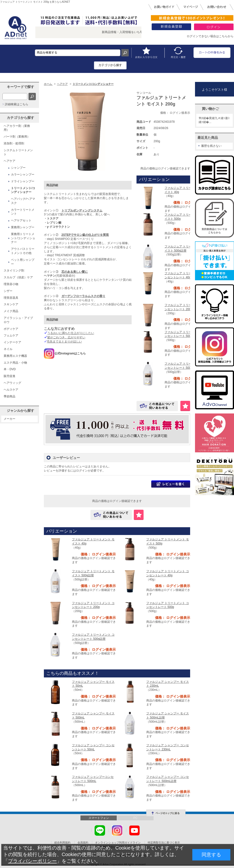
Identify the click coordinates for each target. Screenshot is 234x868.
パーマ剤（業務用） (17, 137)
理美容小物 (11, 284)
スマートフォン (99, 818)
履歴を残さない (211, 146)
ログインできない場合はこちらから (210, 36)
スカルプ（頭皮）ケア (18, 277)
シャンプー (18, 168)
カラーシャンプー (23, 175)
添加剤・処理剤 (14, 143)
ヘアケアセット (21, 220)
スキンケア (11, 304)
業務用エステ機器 (15, 356)
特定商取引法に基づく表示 (164, 842)
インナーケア (12, 342)
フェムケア (11, 335)
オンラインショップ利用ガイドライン (118, 842)
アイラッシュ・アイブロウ (18, 320)
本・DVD (10, 369)
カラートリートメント (23, 212)
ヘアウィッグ (12, 383)
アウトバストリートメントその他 (23, 251)
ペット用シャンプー (23, 262)
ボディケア (11, 329)
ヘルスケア (11, 390)
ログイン (82, 471)
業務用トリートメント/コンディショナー (23, 238)
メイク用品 (11, 311)
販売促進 (10, 376)
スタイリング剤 (14, 271)
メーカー (10, 419)
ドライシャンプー (23, 181)
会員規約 (83, 842)
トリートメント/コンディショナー (23, 190)
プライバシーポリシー (32, 861)
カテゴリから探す (20, 118)
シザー (8, 291)
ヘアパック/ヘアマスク (23, 201)
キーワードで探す (20, 87)
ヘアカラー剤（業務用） (17, 128)
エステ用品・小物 (15, 363)
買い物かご (210, 109)
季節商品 (10, 396)
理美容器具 (11, 298)
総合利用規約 (62, 842)
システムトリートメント (18, 152)
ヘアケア (10, 161)
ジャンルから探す (20, 411)
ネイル (8, 349)
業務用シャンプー (23, 227)
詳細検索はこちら (17, 104)
